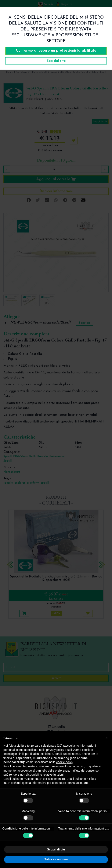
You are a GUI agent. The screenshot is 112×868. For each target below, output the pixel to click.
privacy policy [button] (55, 750)
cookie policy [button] (65, 762)
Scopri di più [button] (56, 849)
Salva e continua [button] (56, 859)
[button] (106, 738)
